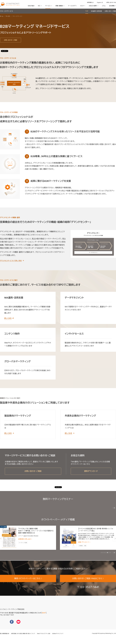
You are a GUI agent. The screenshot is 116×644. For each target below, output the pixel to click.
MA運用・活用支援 (96, 11)
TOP (87, 11)
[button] (40, 6)
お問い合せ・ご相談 (110, 11)
